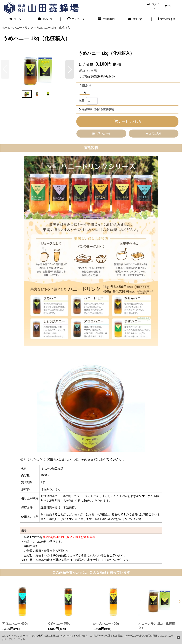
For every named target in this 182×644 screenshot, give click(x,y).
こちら (21, 639)
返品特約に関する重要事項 (96, 109)
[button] (167, 19)
